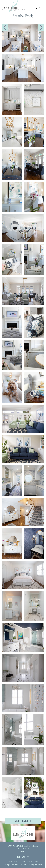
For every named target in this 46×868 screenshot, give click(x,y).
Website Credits (13, 862)
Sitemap (36, 862)
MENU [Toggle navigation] (39, 8)
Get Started (23, 821)
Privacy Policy (26, 862)
